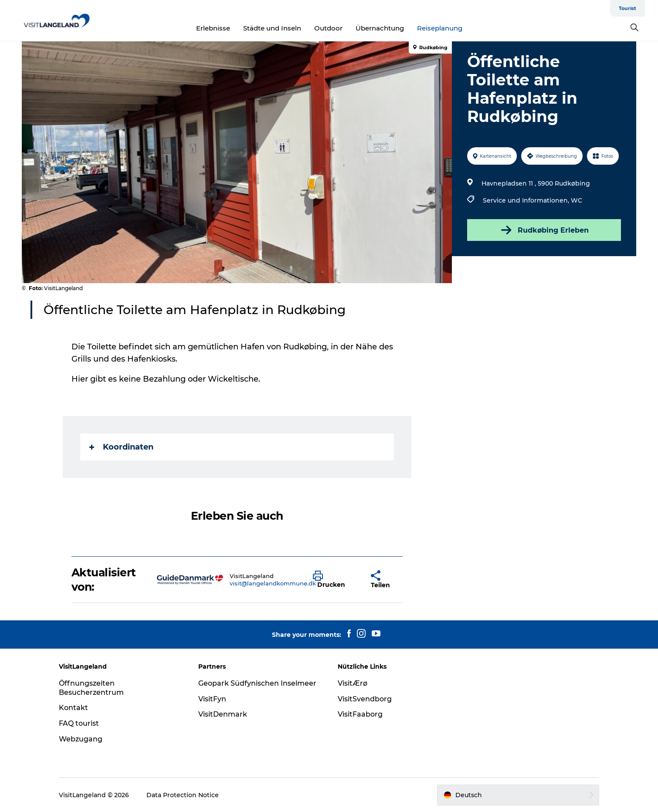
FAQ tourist (79, 723)
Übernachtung (380, 28)
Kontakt (73, 708)
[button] (335, 580)
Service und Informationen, (527, 200)
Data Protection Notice (183, 795)
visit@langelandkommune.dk (273, 583)
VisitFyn (212, 699)
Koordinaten (121, 447)
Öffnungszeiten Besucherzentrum (91, 688)
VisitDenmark (223, 714)
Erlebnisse (213, 28)
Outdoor (328, 28)
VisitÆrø (353, 683)
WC (577, 200)
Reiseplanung (440, 28)
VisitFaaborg (360, 714)
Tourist (627, 8)
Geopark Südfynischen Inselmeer (257, 683)
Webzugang (81, 739)
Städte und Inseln (272, 28)
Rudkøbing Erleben (544, 230)
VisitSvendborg (365, 699)
